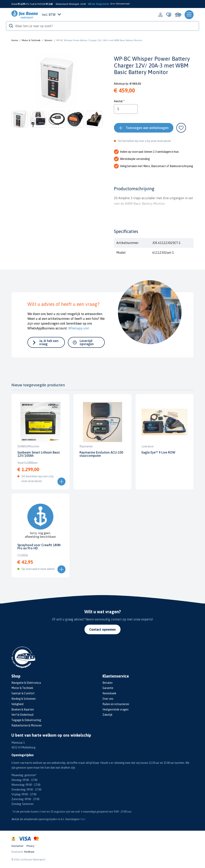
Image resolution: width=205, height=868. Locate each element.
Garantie (108, 688)
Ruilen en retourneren (116, 704)
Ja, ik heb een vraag (49, 342)
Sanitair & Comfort (23, 693)
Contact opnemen (102, 629)
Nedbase (29, 852)
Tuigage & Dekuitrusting (26, 720)
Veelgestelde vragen (116, 709)
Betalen (108, 683)
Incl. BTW (51, 15)
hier (82, 819)
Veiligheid (17, 704)
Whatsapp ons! (79, 328)
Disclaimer (17, 846)
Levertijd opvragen (87, 342)
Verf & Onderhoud (22, 715)
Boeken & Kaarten (23, 709)
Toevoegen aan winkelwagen (147, 128)
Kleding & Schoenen (24, 699)
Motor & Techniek (31, 40)
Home (15, 40)
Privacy (30, 846)
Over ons (108, 699)
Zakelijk (108, 715)
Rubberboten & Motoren (27, 725)
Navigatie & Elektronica (26, 683)
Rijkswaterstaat (122, 4)
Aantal (118, 101)
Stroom (48, 40)
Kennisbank (109, 693)
